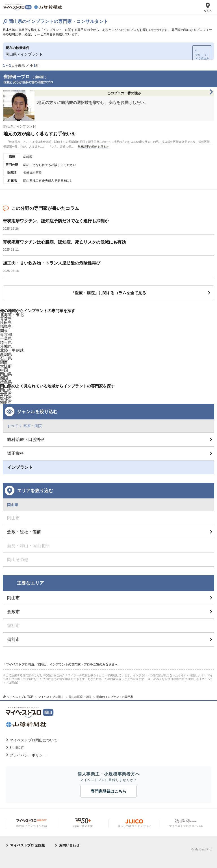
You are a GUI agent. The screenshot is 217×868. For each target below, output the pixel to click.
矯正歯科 (16, 453)
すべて (13, 426)
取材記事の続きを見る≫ (93, 147)
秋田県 (6, 323)
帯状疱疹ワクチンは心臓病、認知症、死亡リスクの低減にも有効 (64, 242)
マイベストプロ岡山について (33, 740)
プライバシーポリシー (28, 755)
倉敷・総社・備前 (24, 532)
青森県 (6, 319)
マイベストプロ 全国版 (28, 845)
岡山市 (13, 598)
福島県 (6, 327)
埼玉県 (6, 342)
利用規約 (17, 747)
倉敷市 (13, 612)
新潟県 (6, 354)
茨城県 (6, 346)
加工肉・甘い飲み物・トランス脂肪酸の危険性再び (52, 263)
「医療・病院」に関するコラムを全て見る (108, 293)
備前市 (13, 639)
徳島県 (6, 382)
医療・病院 (33, 426)
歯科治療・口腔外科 (26, 439)
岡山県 (6, 374)
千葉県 (6, 338)
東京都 (6, 334)
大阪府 (6, 366)
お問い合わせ (69, 845)
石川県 (6, 358)
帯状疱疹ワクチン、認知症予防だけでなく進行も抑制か (56, 221)
